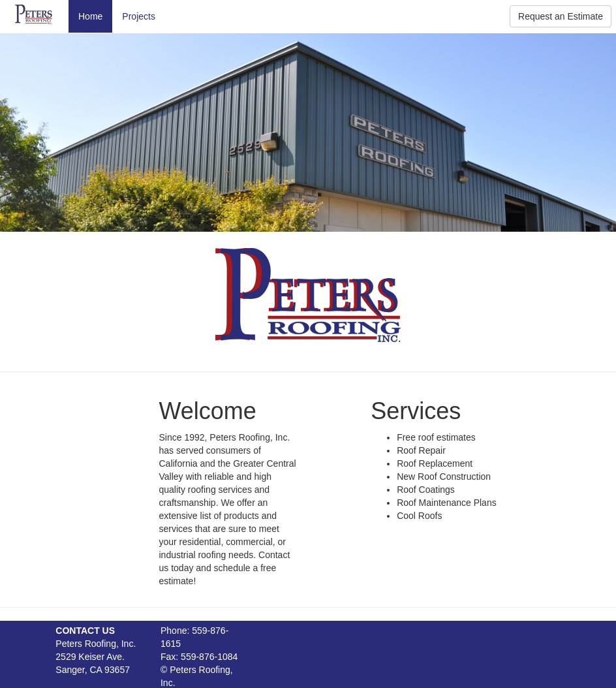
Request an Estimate (561, 16)
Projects (139, 16)
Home (90, 16)
